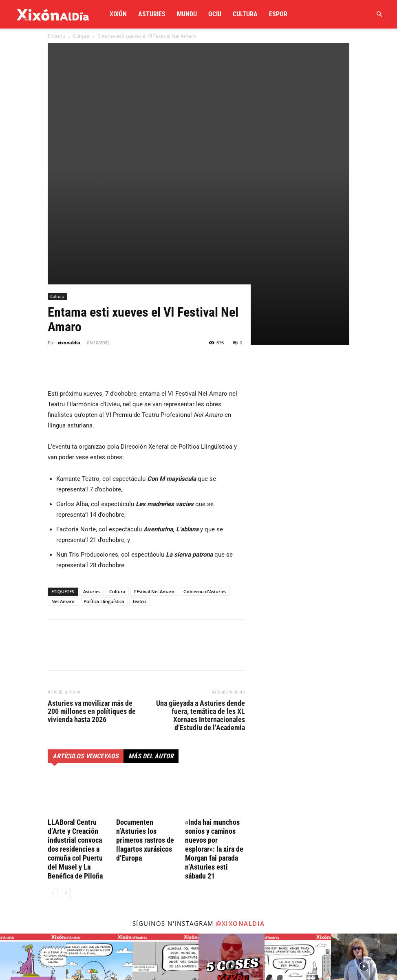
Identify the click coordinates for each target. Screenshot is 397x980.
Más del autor (151, 605)
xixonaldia (69, 192)
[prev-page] (53, 742)
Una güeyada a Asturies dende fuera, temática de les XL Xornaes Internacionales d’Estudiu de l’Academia (201, 565)
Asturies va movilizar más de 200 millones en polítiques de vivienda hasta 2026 (92, 561)
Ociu (215, 14)
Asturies (152, 14)
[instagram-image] (33, 816)
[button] (379, 14)
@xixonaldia (240, 773)
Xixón (118, 14)
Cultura (245, 14)
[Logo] (53, 14)
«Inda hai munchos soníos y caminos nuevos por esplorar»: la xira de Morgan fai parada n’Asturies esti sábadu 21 (214, 698)
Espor (278, 14)
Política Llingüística (104, 450)
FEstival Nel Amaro (154, 441)
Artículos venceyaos (86, 605)
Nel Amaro (63, 450)
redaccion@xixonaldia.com (82, 905)
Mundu (187, 14)
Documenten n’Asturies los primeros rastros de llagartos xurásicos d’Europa (145, 689)
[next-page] (66, 742)
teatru (139, 450)
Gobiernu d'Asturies (205, 441)
